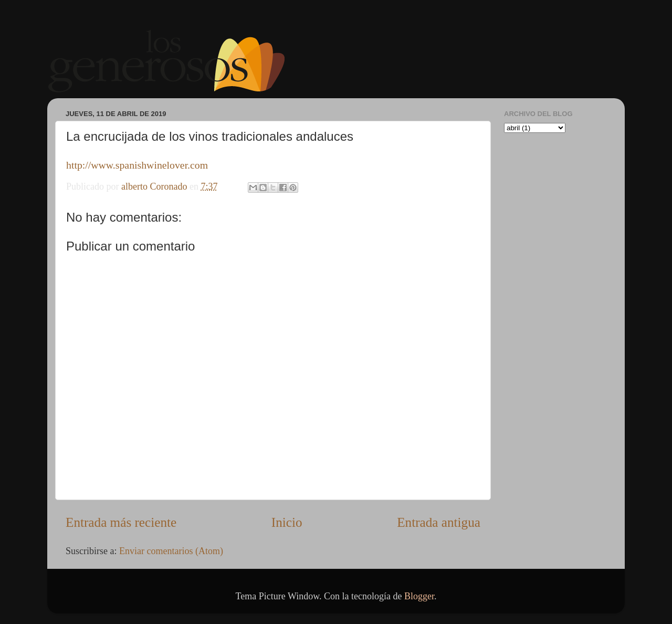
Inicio (287, 522)
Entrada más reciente (121, 522)
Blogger (419, 596)
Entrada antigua (439, 522)
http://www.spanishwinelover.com (137, 165)
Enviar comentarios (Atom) (171, 551)
